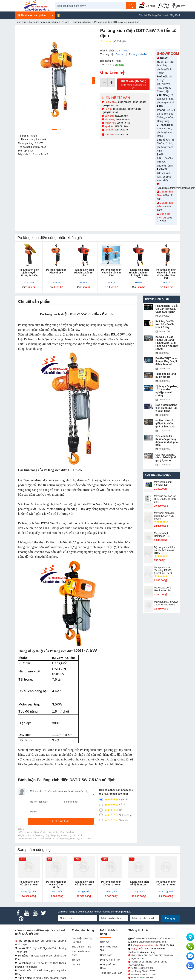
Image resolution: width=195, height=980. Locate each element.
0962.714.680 (135, 109)
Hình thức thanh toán (109, 948)
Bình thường (115, 815)
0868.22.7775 (123, 119)
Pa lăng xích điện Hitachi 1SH (56, 271)
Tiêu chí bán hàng (82, 947)
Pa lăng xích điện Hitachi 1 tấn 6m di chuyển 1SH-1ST (139, 274)
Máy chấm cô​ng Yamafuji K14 (163, 483)
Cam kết (105, 942)
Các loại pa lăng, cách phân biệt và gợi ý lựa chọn (166, 458)
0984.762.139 (121, 130)
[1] (101, 820)
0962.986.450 (121, 116)
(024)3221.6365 (110, 112)
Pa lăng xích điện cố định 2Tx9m (139, 883)
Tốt (111, 810)
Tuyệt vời (114, 800)
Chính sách (106, 955)
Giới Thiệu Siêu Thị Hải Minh (82, 940)
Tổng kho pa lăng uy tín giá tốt (166, 375)
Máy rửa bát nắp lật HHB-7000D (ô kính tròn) (165, 499)
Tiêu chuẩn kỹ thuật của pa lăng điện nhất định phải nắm (167, 441)
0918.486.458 (120, 109)
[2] (101, 815)
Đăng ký (170, 918)
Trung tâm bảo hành (111, 973)
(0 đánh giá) (113, 41)
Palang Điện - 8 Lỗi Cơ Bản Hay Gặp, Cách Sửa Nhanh (167, 309)
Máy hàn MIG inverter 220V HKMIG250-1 (166, 603)
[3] (101, 810)
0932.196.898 (140, 102)
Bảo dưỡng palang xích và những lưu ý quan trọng (166, 408)
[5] (101, 800)
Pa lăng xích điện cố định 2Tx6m (29, 883)
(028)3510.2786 (110, 106)
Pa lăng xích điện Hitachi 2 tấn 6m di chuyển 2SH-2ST (166, 274)
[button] (180, 6)
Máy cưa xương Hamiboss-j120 (163, 589)
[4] (101, 805)
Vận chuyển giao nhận (81, 953)
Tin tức (76, 960)
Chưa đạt (114, 820)
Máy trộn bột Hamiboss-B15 (162, 535)
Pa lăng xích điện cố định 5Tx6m (84, 883)
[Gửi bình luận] (61, 821)
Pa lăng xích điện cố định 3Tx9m (166, 883)
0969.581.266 (121, 126)
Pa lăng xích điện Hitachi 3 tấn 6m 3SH (111, 273)
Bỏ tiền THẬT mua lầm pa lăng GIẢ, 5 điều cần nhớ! (166, 361)
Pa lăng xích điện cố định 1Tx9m (111, 883)
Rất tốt (112, 805)
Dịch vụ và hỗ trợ (110, 960)
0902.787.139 (125, 102)
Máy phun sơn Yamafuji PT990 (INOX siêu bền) (163, 570)
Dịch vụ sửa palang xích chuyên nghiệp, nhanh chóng (167, 391)
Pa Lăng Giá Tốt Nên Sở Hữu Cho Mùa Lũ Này (165, 324)
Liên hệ (76, 965)
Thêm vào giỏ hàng (133, 85)
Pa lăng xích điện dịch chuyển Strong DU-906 (29, 273)
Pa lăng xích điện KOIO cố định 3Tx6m (56, 885)
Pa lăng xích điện (139, 54)
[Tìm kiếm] (133, 6)
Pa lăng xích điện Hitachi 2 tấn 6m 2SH (84, 273)
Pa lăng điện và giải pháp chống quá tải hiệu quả (165, 424)
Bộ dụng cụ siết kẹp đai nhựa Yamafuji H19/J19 (165, 550)
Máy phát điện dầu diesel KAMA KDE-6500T (164, 516)
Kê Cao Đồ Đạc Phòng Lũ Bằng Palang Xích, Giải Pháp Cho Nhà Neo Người (167, 343)
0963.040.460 (123, 123)
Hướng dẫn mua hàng (109, 966)
